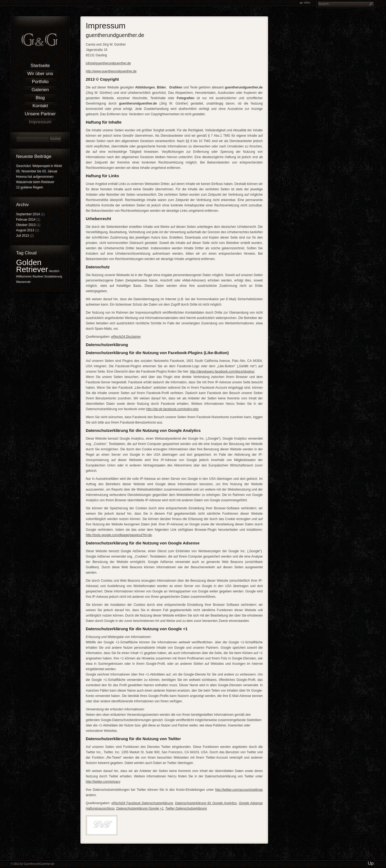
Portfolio (40, 82)
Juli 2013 (23, 236)
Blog (40, 98)
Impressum (40, 122)
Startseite (40, 66)
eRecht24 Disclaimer (126, 337)
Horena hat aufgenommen (35, 177)
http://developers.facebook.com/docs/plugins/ (222, 372)
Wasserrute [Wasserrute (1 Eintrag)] (23, 282)
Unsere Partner (40, 114)
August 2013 (25, 230)
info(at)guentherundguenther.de (108, 63)
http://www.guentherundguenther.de (111, 71)
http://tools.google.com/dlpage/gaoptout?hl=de (119, 535)
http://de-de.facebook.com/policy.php (172, 409)
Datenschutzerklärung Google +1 (140, 808)
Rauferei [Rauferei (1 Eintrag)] (38, 276)
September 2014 (28, 214)
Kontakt (40, 106)
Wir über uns (40, 74)
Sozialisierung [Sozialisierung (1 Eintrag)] (53, 276)
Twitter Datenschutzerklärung (186, 808)
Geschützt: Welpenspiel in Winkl (39, 166)
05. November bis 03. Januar (37, 171)
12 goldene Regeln (30, 187)
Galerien (40, 90)
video (307, 3)
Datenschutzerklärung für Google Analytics (206, 803)
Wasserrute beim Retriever (35, 182)
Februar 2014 (26, 220)
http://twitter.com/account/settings (239, 790)
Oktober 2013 (26, 225)
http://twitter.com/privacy (103, 782)
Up (371, 863)
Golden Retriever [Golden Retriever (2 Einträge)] (32, 266)
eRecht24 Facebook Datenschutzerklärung (142, 803)
